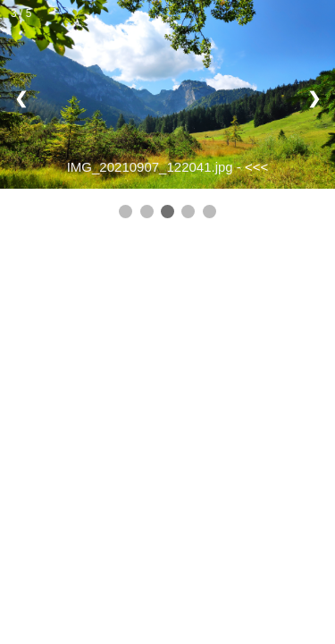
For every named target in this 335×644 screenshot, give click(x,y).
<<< (256, 167)
